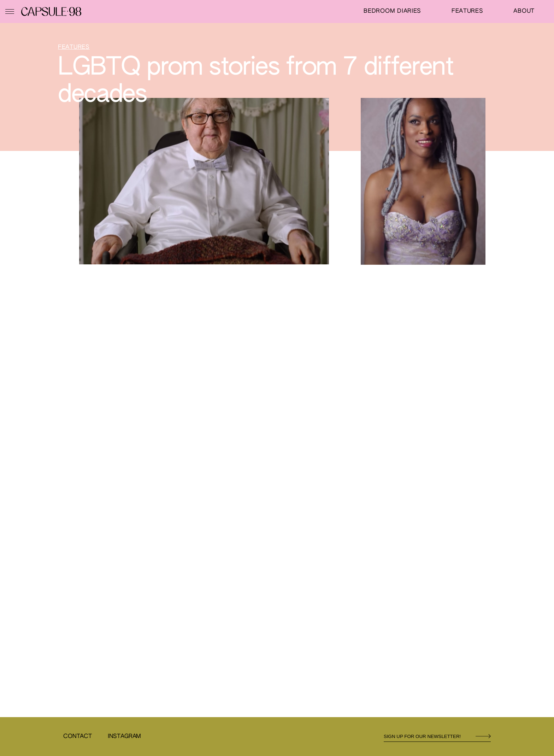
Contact (78, 737)
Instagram (125, 737)
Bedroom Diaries (392, 11)
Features (467, 11)
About (524, 11)
